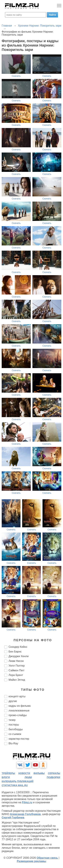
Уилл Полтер (17, 666)
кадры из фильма (20, 706)
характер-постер (19, 739)
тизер (12, 720)
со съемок (15, 734)
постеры (14, 725)
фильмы (39, 773)
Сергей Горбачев (13, 818)
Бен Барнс (15, 652)
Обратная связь (47, 858)
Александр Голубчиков (25, 814)
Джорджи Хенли (19, 656)
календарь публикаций (18, 781)
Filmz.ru (27, 802)
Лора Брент (16, 675)
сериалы (54, 773)
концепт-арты (17, 696)
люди (28, 777)
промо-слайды (18, 715)
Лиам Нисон (16, 661)
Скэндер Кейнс (18, 647)
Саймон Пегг (17, 670)
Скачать (16, 76)
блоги (6, 777)
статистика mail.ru (15, 785)
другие (13, 701)
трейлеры (8, 773)
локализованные (19, 711)
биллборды (16, 729)
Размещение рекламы (32, 861)
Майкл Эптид (17, 680)
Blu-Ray (13, 743)
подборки (53, 777)
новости (24, 773)
